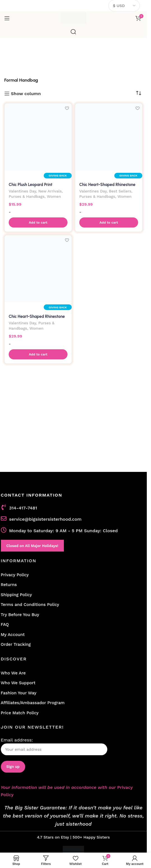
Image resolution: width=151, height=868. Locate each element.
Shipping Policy (16, 595)
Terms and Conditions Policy (30, 605)
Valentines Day (22, 191)
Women (54, 196)
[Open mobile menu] (7, 18)
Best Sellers (120, 191)
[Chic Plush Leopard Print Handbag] (38, 137)
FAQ (5, 624)
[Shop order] (138, 93)
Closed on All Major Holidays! (32, 546)
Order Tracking (16, 644)
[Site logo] (74, 18)
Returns (9, 585)
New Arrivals (50, 191)
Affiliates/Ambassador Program (33, 703)
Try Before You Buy (20, 615)
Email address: (54, 746)
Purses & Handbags (27, 196)
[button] (38, 222)
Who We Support (18, 683)
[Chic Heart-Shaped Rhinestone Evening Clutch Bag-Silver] (109, 137)
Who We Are (13, 673)
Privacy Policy (15, 575)
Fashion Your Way (19, 693)
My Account (13, 635)
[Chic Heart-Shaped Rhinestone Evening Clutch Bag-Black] (38, 269)
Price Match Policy (20, 713)
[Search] (73, 32)
